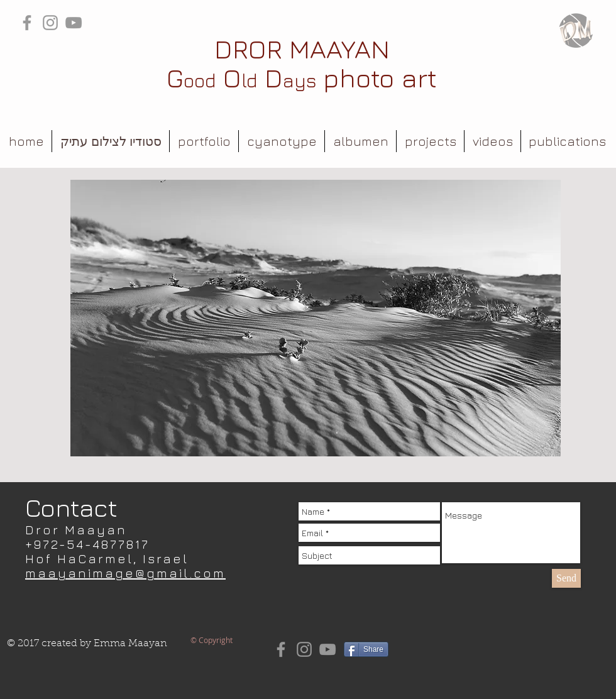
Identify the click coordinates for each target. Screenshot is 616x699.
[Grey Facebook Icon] (27, 23)
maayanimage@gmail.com (125, 573)
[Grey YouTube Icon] (74, 23)
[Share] (366, 649)
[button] (204, 141)
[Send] (566, 578)
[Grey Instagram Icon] (50, 23)
